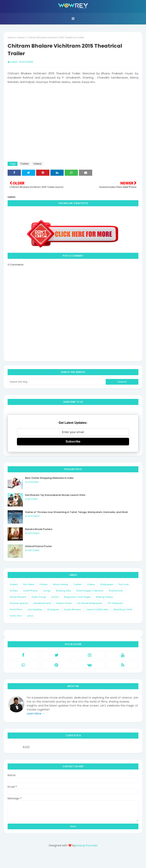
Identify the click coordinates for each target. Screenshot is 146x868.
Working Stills (63, 591)
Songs (47, 591)
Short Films (16, 609)
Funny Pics (16, 616)
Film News (29, 584)
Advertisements (42, 603)
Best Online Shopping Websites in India (49, 478)
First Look (124, 584)
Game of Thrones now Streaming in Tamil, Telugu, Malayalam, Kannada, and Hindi (76, 512)
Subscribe (73, 441)
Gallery (14, 584)
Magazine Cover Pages (77, 597)
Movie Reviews (18, 597)
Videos (21, 37)
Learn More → (36, 714)
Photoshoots (116, 591)
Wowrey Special (19, 603)
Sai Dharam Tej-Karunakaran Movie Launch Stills (55, 495)
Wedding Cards (123, 609)
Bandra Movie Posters (39, 529)
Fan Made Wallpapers (90, 603)
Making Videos (104, 597)
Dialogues (53, 609)
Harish (14, 62)
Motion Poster (64, 603)
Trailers (25, 164)
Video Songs (39, 597)
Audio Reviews (73, 609)
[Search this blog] (57, 382)
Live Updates (35, 609)
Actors (55, 597)
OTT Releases (115, 603)
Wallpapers (107, 584)
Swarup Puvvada (86, 845)
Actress (14, 591)
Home (11, 37)
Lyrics (30, 616)
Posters (44, 584)
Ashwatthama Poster (38, 546)
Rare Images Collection (90, 591)
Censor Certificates (97, 609)
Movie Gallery (61, 584)
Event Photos (31, 591)
